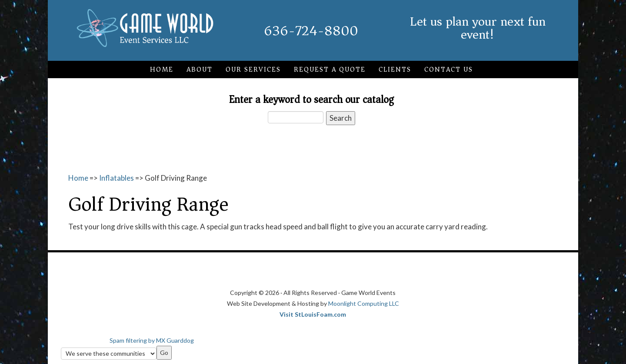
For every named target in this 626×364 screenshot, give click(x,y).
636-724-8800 (311, 31)
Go (164, 352)
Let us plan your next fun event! (478, 28)
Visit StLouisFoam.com (313, 314)
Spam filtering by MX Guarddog (152, 340)
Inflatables (117, 178)
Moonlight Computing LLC (364, 303)
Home (78, 178)
